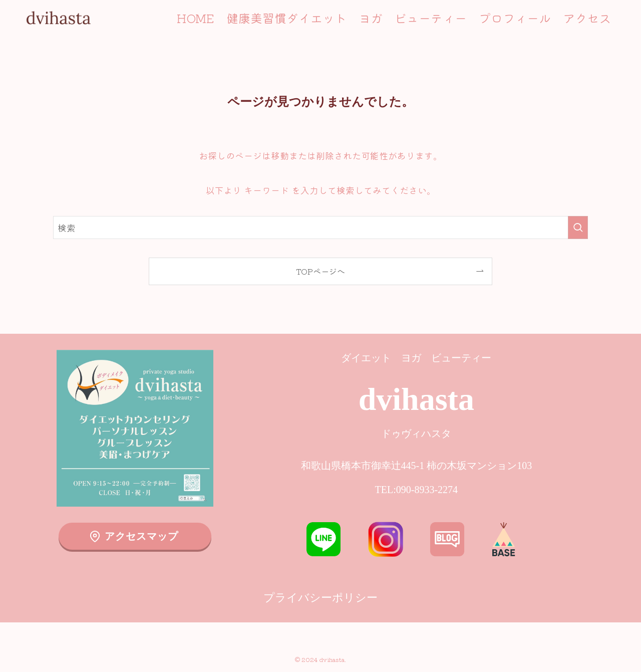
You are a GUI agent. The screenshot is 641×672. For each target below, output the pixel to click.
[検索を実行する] (578, 228)
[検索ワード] (320, 228)
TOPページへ (320, 271)
